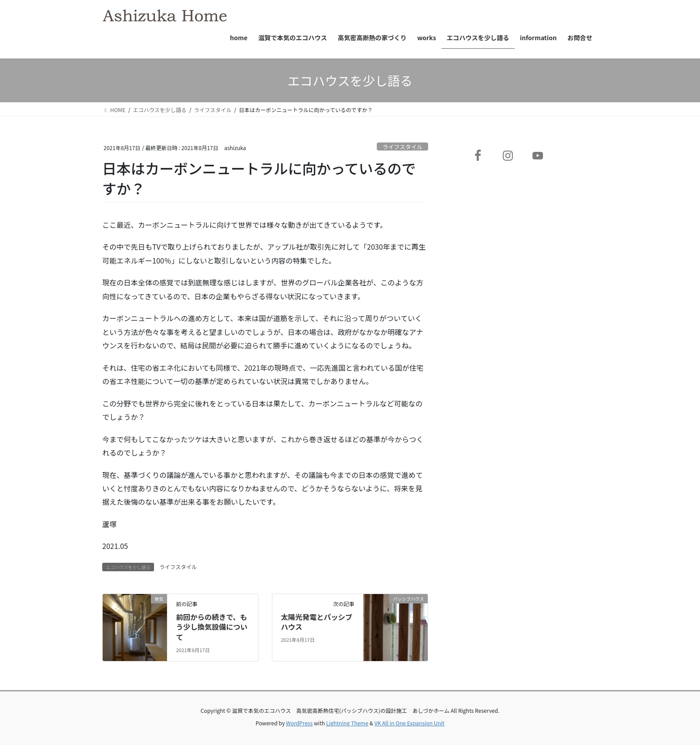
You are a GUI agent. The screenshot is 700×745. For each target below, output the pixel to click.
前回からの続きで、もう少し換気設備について (212, 627)
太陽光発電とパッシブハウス (317, 622)
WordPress (300, 723)
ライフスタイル (403, 147)
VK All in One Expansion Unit (410, 723)
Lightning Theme (347, 723)
